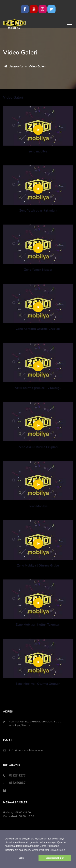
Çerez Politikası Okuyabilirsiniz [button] (49, 850)
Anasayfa (13, 66)
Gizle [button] (21, 858)
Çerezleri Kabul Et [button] (55, 858)
